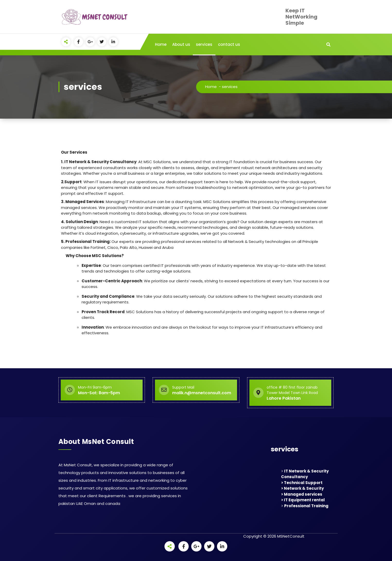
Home (161, 44)
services (204, 44)
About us (181, 44)
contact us (229, 44)
